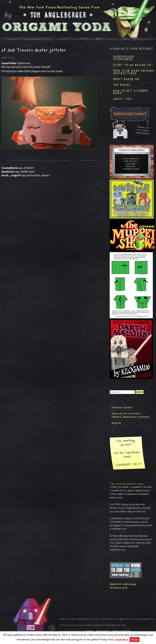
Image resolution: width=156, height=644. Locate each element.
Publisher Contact (122, 407)
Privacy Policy (103, 631)
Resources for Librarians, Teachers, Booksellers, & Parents (131, 415)
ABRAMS (89, 631)
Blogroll (116, 423)
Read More (122, 640)
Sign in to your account (133, 49)
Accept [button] (135, 640)
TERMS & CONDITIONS (122, 631)
